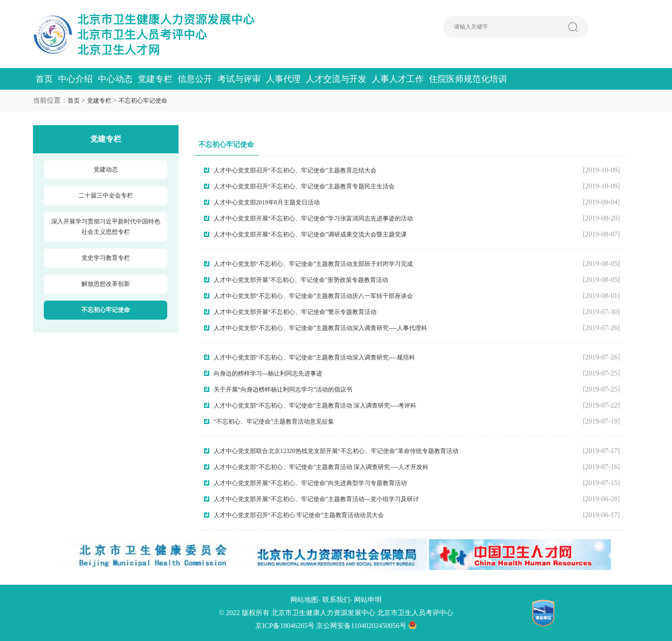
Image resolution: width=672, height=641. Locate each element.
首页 (44, 79)
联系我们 (336, 600)
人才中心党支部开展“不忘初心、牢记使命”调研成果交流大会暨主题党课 (310, 235)
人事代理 (283, 79)
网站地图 (304, 600)
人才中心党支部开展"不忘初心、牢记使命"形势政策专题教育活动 (301, 280)
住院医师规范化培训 (468, 79)
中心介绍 (75, 79)
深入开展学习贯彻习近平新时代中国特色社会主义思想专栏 (106, 227)
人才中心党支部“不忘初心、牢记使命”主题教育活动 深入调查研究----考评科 (315, 406)
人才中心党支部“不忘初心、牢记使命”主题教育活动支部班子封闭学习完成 (313, 264)
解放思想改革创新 (106, 284)
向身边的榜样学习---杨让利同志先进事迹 (268, 374)
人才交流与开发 (336, 79)
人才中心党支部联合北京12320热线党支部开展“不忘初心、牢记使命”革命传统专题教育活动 (336, 451)
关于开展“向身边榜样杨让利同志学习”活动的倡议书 (283, 390)
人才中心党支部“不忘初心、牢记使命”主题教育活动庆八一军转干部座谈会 (313, 296)
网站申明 (368, 600)
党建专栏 (155, 79)
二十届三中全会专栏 (106, 196)
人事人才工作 (398, 79)
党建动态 (106, 170)
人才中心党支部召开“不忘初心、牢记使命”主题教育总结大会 (295, 170)
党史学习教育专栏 (106, 258)
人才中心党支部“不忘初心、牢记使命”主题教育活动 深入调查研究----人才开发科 (321, 467)
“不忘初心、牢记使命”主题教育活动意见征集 (274, 422)
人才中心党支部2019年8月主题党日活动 (267, 202)
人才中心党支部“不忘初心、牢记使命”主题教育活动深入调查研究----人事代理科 (320, 328)
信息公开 (195, 79)
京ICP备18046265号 (285, 626)
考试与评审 (239, 79)
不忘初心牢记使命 (143, 101)
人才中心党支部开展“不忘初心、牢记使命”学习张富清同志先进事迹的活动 (313, 219)
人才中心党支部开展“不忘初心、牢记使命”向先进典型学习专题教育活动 (310, 483)
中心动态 (115, 79)
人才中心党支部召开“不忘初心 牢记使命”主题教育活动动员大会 (299, 515)
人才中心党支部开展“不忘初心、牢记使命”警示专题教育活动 (295, 312)
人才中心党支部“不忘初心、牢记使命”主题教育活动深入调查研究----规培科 (314, 358)
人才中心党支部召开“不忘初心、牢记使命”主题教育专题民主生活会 (304, 186)
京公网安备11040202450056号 (366, 626)
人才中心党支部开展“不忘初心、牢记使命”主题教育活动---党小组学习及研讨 (316, 499)
